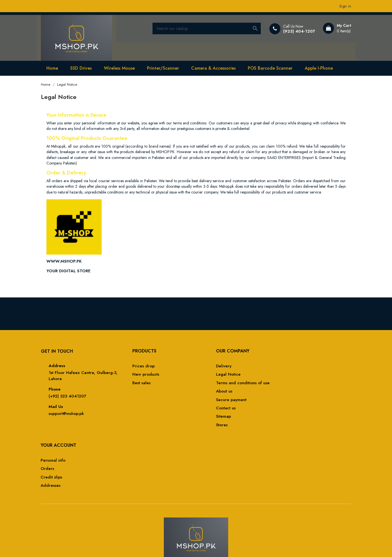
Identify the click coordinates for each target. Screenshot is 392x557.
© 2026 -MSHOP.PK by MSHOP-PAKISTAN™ (82, 546)
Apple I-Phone (321, 67)
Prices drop (133, 367)
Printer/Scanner (165, 67)
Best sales (131, 384)
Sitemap (208, 418)
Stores (206, 426)
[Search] (208, 29)
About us (208, 392)
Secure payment (215, 401)
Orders (286, 376)
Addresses (289, 392)
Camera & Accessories (215, 67)
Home (54, 67)
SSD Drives (83, 67)
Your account (297, 352)
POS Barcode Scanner (272, 67)
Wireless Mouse (121, 67)
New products (135, 376)
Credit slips (290, 384)
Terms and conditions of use (227, 384)
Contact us (210, 409)
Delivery (208, 367)
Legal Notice (213, 376)
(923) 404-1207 (297, 31)
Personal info (291, 367)
